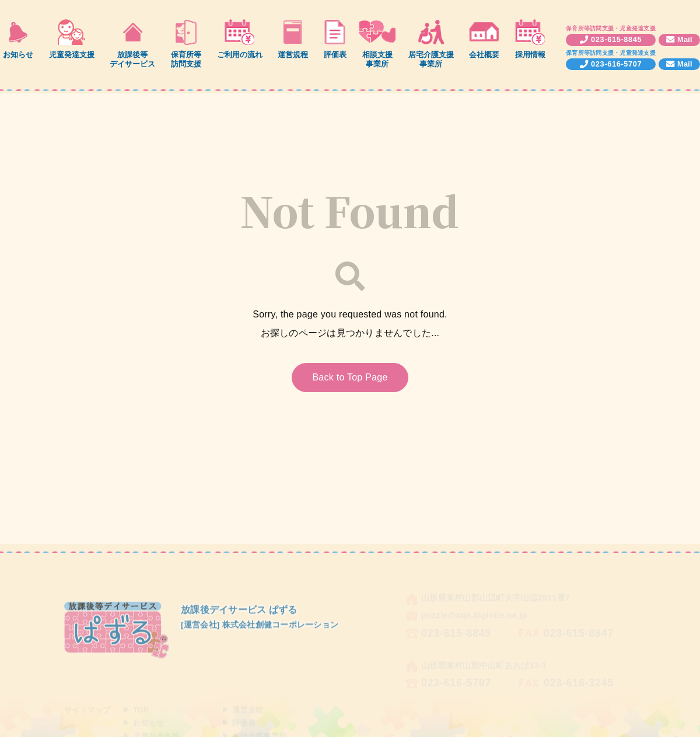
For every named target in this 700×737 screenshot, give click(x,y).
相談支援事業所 (377, 59)
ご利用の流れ (240, 55)
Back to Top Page (350, 377)
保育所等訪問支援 (186, 59)
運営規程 (293, 55)
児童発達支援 (72, 55)
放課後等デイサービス (132, 59)
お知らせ (18, 55)
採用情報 (530, 55)
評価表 (335, 55)
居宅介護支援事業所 (431, 59)
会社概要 (484, 55)
